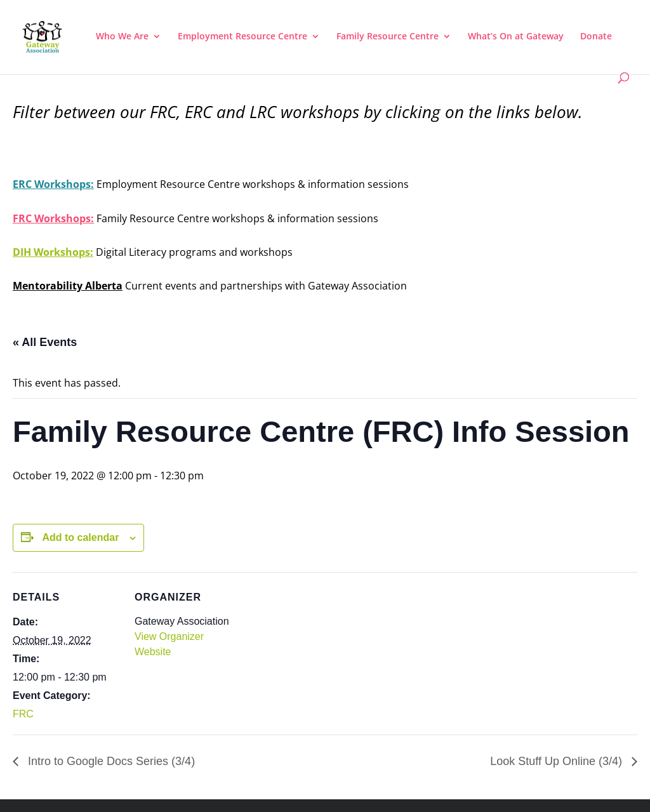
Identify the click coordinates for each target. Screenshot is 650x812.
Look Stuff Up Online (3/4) (558, 761)
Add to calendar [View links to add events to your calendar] (80, 537)
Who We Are (122, 37)
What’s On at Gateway (516, 37)
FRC (23, 714)
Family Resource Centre (388, 37)
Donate (596, 37)
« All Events (45, 342)
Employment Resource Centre (242, 37)
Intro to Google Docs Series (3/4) (110, 761)
